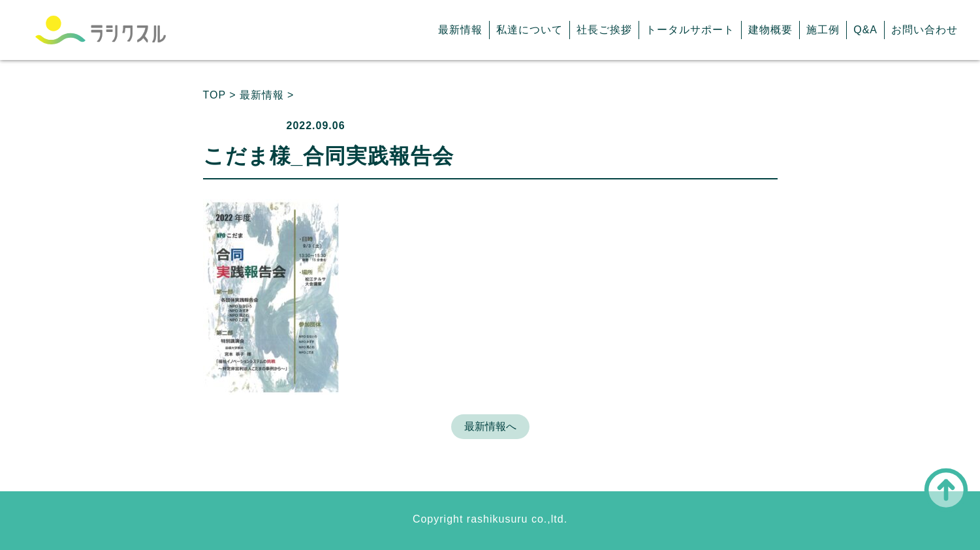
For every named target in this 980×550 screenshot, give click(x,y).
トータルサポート (690, 30)
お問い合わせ (925, 30)
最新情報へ (490, 426)
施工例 (823, 30)
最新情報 (460, 30)
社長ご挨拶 (604, 30)
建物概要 (770, 30)
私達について (530, 30)
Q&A (865, 30)
